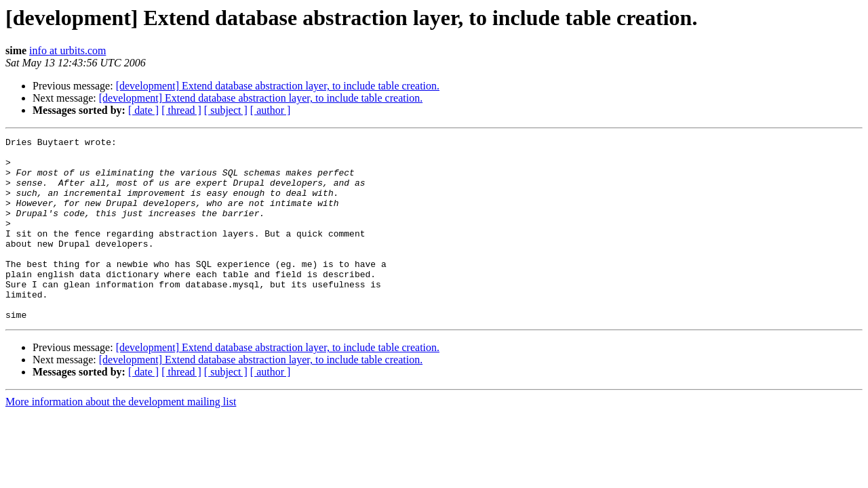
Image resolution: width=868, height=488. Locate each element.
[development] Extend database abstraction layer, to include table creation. (278, 86)
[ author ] (271, 110)
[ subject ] (226, 110)
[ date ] (143, 110)
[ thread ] (181, 110)
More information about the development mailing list (121, 438)
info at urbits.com (67, 50)
